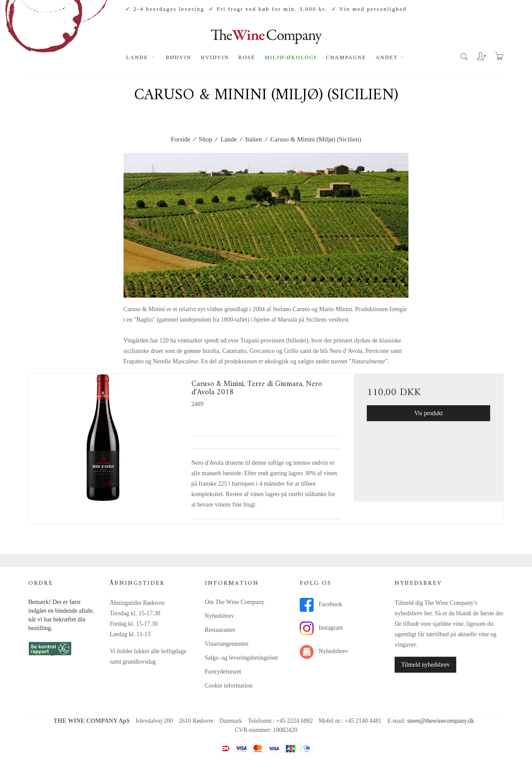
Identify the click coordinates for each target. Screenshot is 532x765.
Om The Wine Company (235, 602)
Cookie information (229, 686)
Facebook (321, 605)
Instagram (321, 628)
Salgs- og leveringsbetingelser (242, 658)
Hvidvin (215, 57)
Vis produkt (428, 413)
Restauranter (220, 630)
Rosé (247, 57)
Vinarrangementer (227, 644)
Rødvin (179, 57)
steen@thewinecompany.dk (441, 721)
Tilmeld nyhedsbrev (425, 665)
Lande (141, 57)
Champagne (346, 57)
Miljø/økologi (290, 57)
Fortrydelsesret (223, 672)
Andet (391, 57)
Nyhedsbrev (220, 616)
